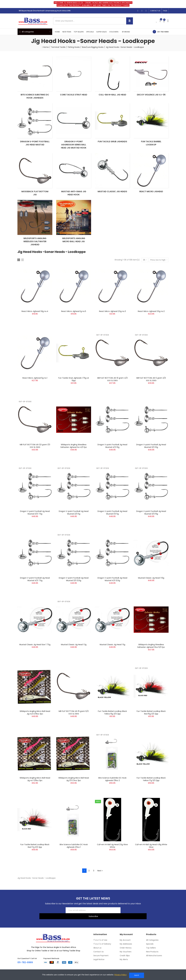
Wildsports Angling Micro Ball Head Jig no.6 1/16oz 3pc (35, 721)
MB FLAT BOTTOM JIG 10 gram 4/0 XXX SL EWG (112, 387)
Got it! (137, 975)
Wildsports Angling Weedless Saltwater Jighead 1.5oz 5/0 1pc (151, 654)
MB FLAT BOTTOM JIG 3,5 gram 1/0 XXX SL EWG (35, 454)
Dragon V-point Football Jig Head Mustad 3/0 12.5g (74, 587)
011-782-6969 (163, 32)
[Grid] (19, 268)
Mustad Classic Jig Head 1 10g (151, 586)
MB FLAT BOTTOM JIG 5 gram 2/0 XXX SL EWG (151, 387)
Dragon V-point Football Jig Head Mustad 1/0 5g (112, 521)
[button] (155, 11)
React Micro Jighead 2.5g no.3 (112, 320)
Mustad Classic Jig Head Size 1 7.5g (35, 653)
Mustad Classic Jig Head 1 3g (74, 653)
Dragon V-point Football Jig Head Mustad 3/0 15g (151, 521)
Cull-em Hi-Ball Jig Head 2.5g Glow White (112, 854)
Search (130, 21)
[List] (22, 268)
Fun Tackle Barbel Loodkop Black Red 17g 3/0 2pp (35, 854)
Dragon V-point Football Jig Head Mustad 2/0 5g (74, 521)
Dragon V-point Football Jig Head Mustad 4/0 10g (112, 454)
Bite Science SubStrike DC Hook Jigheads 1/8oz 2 (112, 787)
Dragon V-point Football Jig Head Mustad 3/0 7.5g (35, 521)
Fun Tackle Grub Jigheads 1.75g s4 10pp (74, 387)
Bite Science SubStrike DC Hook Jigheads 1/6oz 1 (74, 854)
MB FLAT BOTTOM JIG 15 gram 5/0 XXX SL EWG (74, 721)
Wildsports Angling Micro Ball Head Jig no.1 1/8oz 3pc (35, 787)
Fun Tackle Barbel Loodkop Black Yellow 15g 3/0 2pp (112, 721)
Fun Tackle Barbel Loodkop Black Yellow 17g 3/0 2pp (151, 787)
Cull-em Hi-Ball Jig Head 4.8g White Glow (151, 854)
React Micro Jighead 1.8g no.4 (35, 320)
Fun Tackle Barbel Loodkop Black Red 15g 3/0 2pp (151, 721)
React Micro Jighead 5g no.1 (35, 386)
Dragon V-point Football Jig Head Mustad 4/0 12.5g (112, 587)
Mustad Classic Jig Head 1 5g (112, 653)
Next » (100, 879)
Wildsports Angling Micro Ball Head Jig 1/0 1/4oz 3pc (74, 787)
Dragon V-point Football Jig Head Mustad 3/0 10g (151, 454)
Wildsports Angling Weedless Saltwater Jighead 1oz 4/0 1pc (74, 454)
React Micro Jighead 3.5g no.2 (151, 320)
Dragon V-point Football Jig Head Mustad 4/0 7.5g (35, 587)
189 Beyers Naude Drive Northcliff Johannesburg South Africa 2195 (45, 11)
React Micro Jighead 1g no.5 (74, 320)
